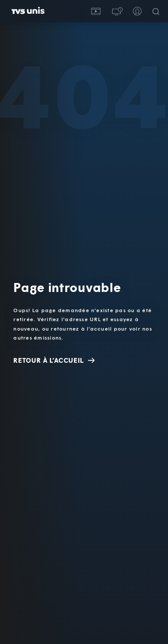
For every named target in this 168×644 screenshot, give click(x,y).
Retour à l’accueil (54, 360)
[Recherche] (158, 11)
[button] (116, 11)
